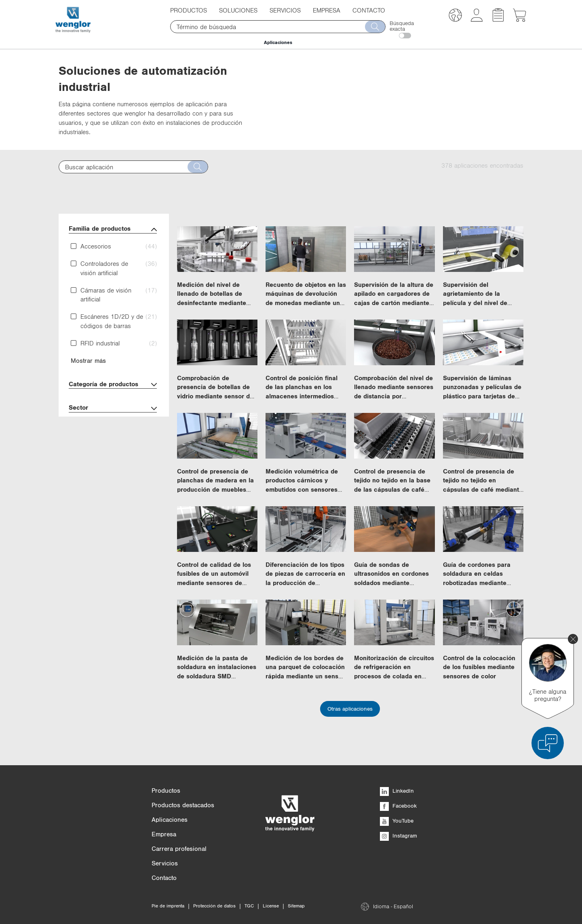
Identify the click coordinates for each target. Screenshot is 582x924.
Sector (113, 408)
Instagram (399, 836)
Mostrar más (88, 360)
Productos (189, 10)
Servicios (285, 10)
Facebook (398, 806)
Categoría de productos (113, 385)
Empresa (327, 10)
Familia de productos (113, 229)
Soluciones (238, 10)
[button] (455, 16)
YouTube (397, 821)
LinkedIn (397, 791)
